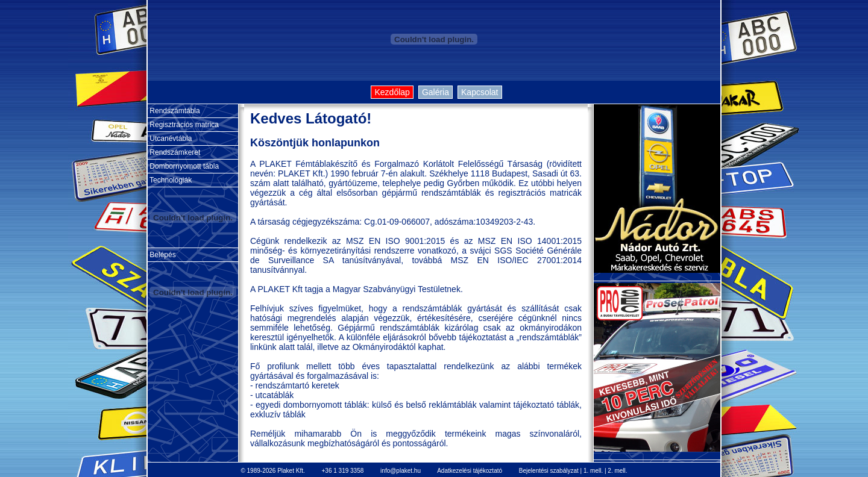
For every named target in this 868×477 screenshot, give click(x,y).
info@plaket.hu (401, 471)
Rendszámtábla (174, 111)
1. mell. (593, 471)
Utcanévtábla (170, 139)
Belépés (162, 255)
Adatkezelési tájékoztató (470, 471)
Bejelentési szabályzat (549, 471)
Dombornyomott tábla (183, 166)
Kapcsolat (480, 92)
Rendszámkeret (174, 152)
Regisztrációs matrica (183, 125)
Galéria (436, 92)
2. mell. (617, 471)
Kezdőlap (392, 92)
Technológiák (170, 180)
